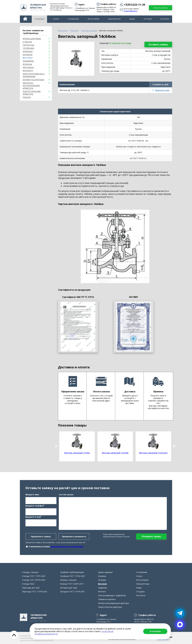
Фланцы (27, 64)
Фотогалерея (93, 19)
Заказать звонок (161, 8)
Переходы (28, 45)
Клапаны (28, 51)
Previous (56, 446)
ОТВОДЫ (27, 42)
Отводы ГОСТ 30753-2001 (34, 580)
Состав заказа (66, 494)
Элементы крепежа (33, 80)
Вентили (28, 58)
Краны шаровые (32, 39)
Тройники (28, 48)
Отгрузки (148, 19)
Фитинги (28, 71)
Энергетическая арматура (32, 93)
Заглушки (28, 67)
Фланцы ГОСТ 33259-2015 (72, 584)
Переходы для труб (31, 588)
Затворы (28, 55)
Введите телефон (35, 505)
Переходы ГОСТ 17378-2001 (35, 592)
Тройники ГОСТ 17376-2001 (73, 576)
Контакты (165, 19)
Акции (132, 19)
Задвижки (28, 61)
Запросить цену (162, 90)
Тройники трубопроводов (72, 572)
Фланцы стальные (68, 580)
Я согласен (155, 631)
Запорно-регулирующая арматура (31, 85)
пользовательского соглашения (67, 546)
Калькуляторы (114, 19)
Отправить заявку (151, 536)
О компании (73, 19)
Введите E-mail (34, 517)
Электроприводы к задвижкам (34, 75)
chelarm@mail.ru (131, 11)
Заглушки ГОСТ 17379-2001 (72, 592)
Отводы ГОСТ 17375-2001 (34, 576)
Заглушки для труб (69, 588)
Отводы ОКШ (28, 584)
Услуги (56, 19)
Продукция (39, 19)
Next (174, 446)
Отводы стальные (30, 572)
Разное (27, 97)
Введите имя (32, 494)
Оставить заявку (158, 45)
